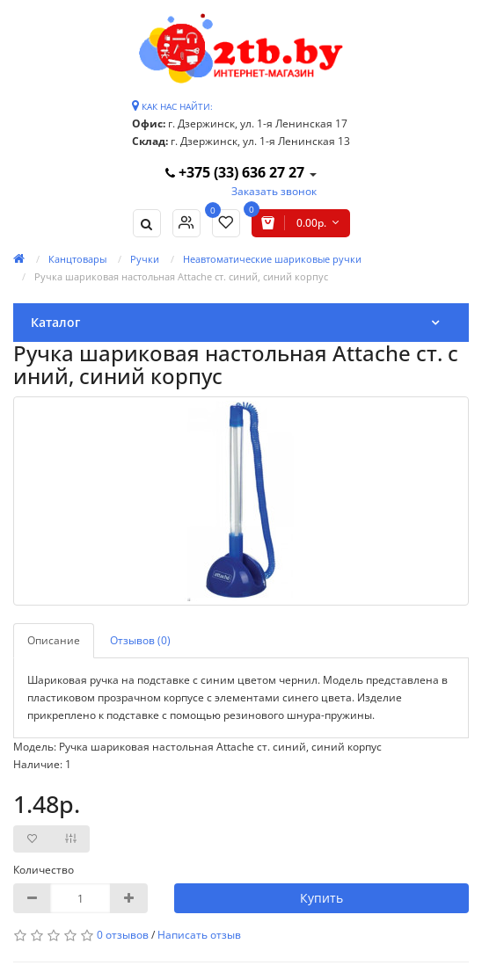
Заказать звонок (274, 191)
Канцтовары (77, 259)
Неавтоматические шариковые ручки (272, 259)
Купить (321, 898)
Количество (44, 870)
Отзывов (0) (140, 640)
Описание (54, 640)
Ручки (145, 259)
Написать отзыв (199, 935)
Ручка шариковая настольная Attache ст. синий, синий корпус (181, 276)
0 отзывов (123, 935)
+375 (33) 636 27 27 (237, 172)
